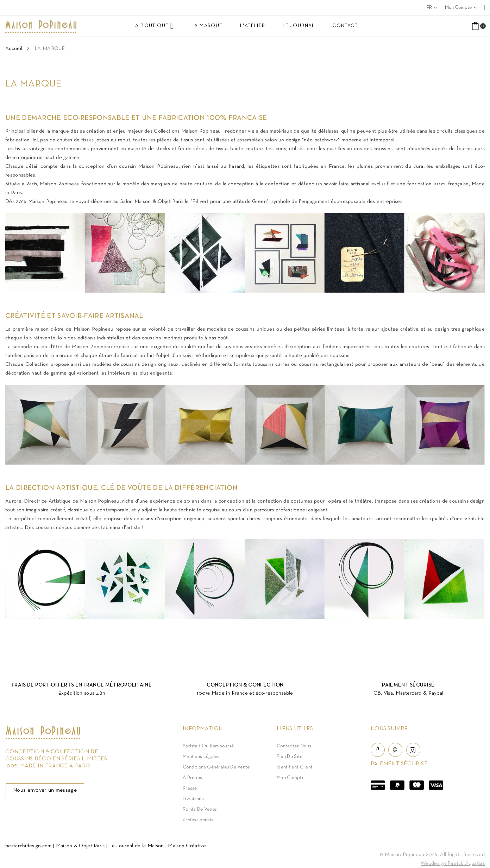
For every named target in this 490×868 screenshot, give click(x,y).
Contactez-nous (294, 746)
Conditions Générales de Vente (216, 767)
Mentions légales (201, 757)
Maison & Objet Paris (80, 846)
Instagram (413, 750)
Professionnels (198, 820)
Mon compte (291, 778)
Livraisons (193, 799)
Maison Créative (187, 846)
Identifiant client (295, 767)
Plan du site (290, 757)
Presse (190, 788)
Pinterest (395, 750)
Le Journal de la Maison (137, 846)
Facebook (378, 750)
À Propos (192, 778)
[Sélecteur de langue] (432, 8)
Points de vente (200, 809)
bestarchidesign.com (29, 846)
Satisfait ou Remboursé (208, 746)
